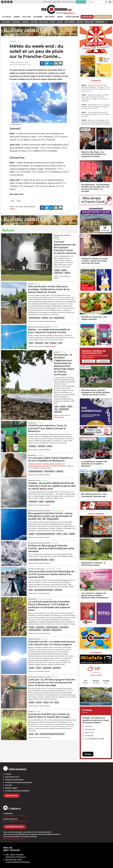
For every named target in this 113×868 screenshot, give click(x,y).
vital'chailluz (41, 446)
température (57, 668)
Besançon (32, 423)
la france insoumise (52, 627)
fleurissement (40, 627)
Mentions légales (11, 788)
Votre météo (96, 653)
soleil (19, 201)
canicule (57, 270)
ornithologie (58, 590)
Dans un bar (89, 732)
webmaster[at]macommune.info (15, 839)
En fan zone (89, 736)
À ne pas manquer (96, 514)
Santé (61, 511)
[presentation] (81, 526)
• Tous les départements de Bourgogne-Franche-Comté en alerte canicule (95, 114)
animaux (32, 702)
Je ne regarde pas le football (95, 739)
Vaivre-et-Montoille (36, 569)
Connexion (103, 361)
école (31, 590)
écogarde (45, 318)
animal (31, 734)
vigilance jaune (50, 502)
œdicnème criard (59, 318)
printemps (53, 343)
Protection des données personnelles (19, 782)
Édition (60, 13)
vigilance (67, 273)
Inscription (89, 361)
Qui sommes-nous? (12, 777)
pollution (72, 534)
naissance (60, 471)
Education (50, 569)
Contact (8, 774)
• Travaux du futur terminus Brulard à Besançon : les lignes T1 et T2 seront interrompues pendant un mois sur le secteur (96, 88)
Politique (48, 599)
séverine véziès (56, 630)
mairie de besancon (35, 630)
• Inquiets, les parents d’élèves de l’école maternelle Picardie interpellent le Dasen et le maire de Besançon (95, 98)
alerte (56, 407)
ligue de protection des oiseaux (44, 590)
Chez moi (88, 726)
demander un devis (15, 827)
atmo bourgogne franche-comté (46, 534)
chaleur (64, 270)
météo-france (59, 273)
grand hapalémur (49, 471)
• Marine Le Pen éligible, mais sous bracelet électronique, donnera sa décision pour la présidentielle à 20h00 (96, 122)
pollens (52, 560)
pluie (12, 201)
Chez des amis (90, 729)
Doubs (31, 284)
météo (31, 343)
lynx (37, 734)
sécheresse (58, 412)
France (31, 712)
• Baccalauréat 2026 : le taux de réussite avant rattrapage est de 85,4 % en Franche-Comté (96, 107)
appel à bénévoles (34, 318)
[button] (106, 2)
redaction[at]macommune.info (14, 816)
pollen (65, 534)
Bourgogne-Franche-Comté (62, 236)
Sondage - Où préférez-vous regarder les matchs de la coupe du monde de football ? (96, 720)
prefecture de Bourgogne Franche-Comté (52, 734)
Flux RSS (9, 785)
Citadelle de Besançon (36, 471)
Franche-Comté (34, 480)
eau (56, 409)
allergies (32, 534)
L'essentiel (96, 81)
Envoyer (88, 754)
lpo (51, 318)
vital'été (49, 446)
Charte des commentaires (15, 780)
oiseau (57, 702)
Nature (13, 41)
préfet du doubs (64, 409)
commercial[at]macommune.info (15, 821)
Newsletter (12, 796)
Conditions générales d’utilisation (17, 791)
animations (32, 446)
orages (41, 502)
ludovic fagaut (64, 627)
